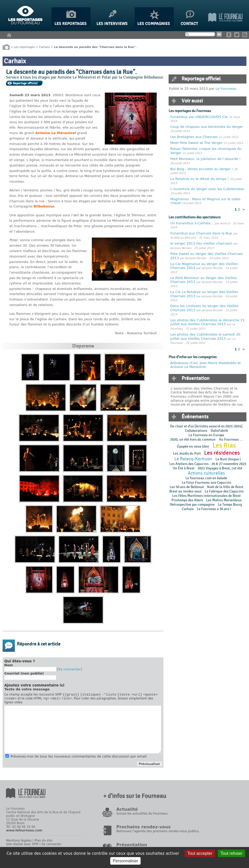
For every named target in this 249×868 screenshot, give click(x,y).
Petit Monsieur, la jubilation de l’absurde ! (206, 159)
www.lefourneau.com (24, 832)
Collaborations (196, 431)
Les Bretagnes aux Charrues (194, 137)
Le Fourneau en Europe (206, 435)
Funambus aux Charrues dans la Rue (202, 233)
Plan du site (43, 842)
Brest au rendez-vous (185, 491)
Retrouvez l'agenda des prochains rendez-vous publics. (158, 833)
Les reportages (24, 47)
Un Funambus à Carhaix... (192, 223)
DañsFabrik (219, 431)
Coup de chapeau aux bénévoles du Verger (207, 127)
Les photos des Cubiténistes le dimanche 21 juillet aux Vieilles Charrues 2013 (208, 322)
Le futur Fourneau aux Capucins (206, 482)
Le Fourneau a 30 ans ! (214, 509)
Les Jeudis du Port (187, 453)
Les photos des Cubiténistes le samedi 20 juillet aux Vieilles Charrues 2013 (205, 336)
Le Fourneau (226, 89)
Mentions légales (19, 842)
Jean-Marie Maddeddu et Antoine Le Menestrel (206, 365)
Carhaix (44, 47)
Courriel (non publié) (24, 673)
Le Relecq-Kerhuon (193, 459)
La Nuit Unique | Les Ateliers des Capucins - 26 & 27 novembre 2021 (208, 461)
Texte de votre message (27, 689)
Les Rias (224, 446)
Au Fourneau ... (231, 439)
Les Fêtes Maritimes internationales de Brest (206, 496)
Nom (9, 665)
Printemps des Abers (187, 500)
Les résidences (222, 453)
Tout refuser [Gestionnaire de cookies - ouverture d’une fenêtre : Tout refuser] (231, 853)
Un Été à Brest (184, 468)
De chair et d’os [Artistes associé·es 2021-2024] (206, 426)
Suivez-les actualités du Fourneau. (142, 815)
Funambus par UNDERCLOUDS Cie (199, 117)
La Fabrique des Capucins (224, 491)
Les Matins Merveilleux (224, 500)
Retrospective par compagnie (192, 505)
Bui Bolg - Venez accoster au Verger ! (202, 169)
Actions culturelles (206, 473)
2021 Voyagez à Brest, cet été (220, 468)
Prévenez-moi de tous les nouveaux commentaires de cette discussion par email (79, 758)
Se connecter (70, 669)
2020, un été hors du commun (193, 439)
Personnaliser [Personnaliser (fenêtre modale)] (126, 861)
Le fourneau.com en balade (206, 478)
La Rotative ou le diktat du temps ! (200, 179)
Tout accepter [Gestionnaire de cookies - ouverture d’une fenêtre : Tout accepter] (200, 853)
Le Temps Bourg (230, 505)
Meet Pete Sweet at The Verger (196, 143)
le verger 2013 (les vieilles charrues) (201, 243)
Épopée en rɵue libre (193, 446)
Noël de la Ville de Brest (225, 487)
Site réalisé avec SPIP (22, 846)
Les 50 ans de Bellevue (187, 487)
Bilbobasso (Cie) (184, 363)
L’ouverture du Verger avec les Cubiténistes (207, 189)
